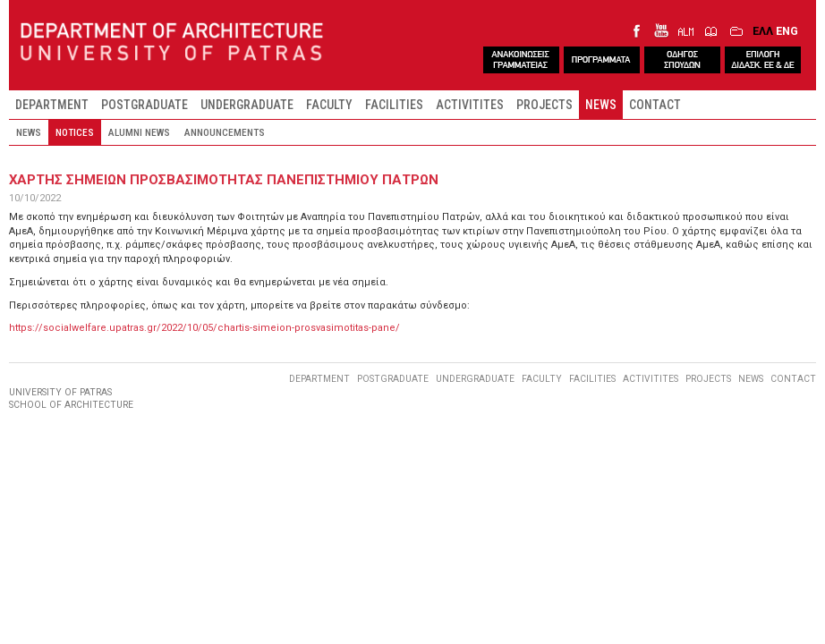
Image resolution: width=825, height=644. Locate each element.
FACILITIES (394, 105)
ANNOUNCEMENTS (225, 132)
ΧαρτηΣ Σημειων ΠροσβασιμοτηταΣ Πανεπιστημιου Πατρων (224, 180)
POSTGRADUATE (145, 105)
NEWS (601, 105)
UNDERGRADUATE (247, 105)
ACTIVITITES (470, 105)
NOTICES (75, 132)
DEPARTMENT (52, 105)
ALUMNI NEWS (139, 132)
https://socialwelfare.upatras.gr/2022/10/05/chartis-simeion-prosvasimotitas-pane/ (204, 328)
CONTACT (655, 105)
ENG (787, 31)
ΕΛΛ (763, 31)
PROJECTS (544, 105)
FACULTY (329, 105)
